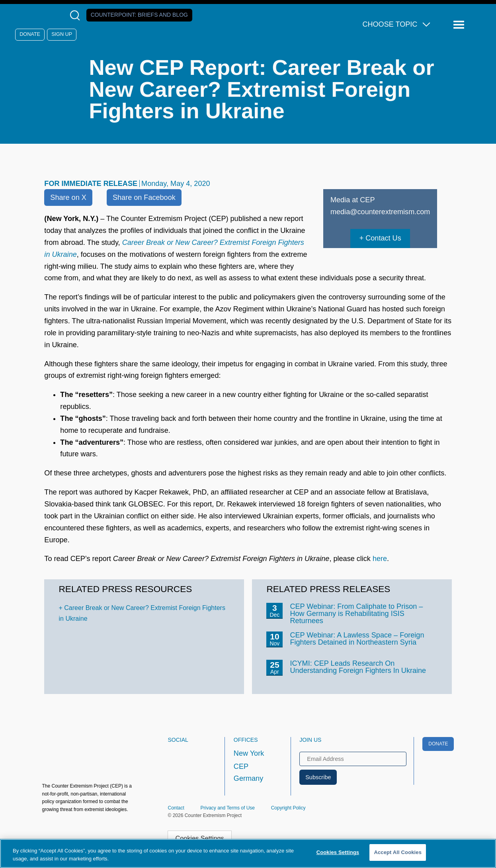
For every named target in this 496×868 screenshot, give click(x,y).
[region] (248, 853)
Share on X (68, 197)
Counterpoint (139, 15)
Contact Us (383, 238)
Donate (30, 34)
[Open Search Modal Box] (77, 15)
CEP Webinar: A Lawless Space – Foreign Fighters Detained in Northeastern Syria (357, 639)
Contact (176, 808)
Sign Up (62, 34)
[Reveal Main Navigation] (460, 25)
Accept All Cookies (398, 852)
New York (249, 753)
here (380, 559)
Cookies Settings (200, 838)
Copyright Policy (288, 808)
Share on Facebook (144, 197)
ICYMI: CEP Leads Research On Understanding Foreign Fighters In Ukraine (358, 667)
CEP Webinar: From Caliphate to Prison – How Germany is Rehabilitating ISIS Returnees (356, 614)
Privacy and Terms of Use (228, 808)
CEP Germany (248, 772)
